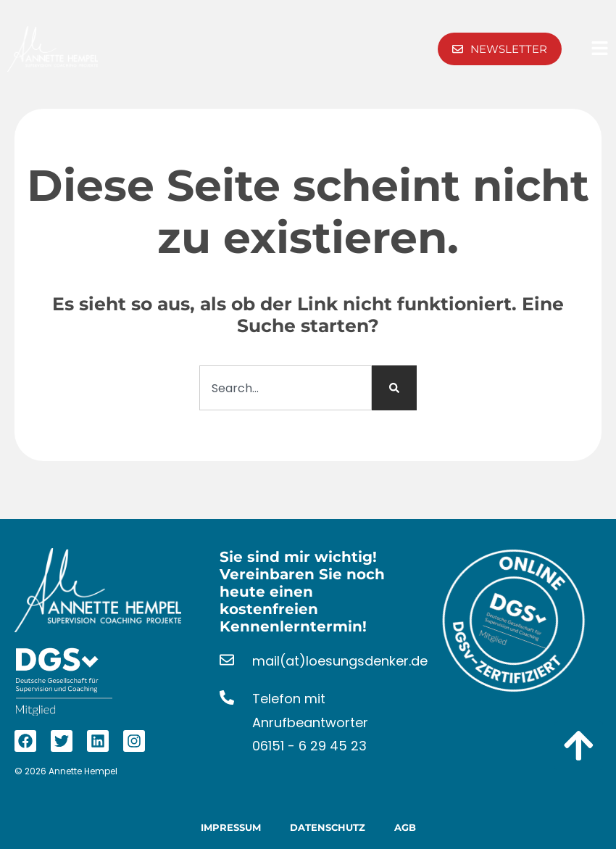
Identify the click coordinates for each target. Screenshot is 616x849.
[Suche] (394, 388)
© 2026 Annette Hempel (66, 771)
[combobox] (286, 388)
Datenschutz (328, 827)
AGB (405, 827)
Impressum (231, 827)
